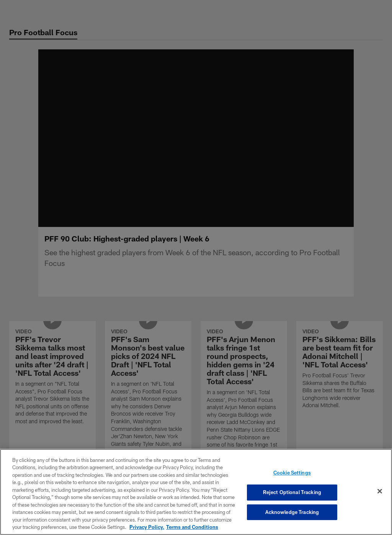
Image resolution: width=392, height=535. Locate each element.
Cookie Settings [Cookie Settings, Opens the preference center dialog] (292, 473)
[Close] (380, 491)
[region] (196, 492)
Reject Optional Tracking (292, 492)
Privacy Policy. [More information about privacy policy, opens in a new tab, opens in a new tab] (147, 527)
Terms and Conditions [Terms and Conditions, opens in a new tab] (192, 527)
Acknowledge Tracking (292, 512)
